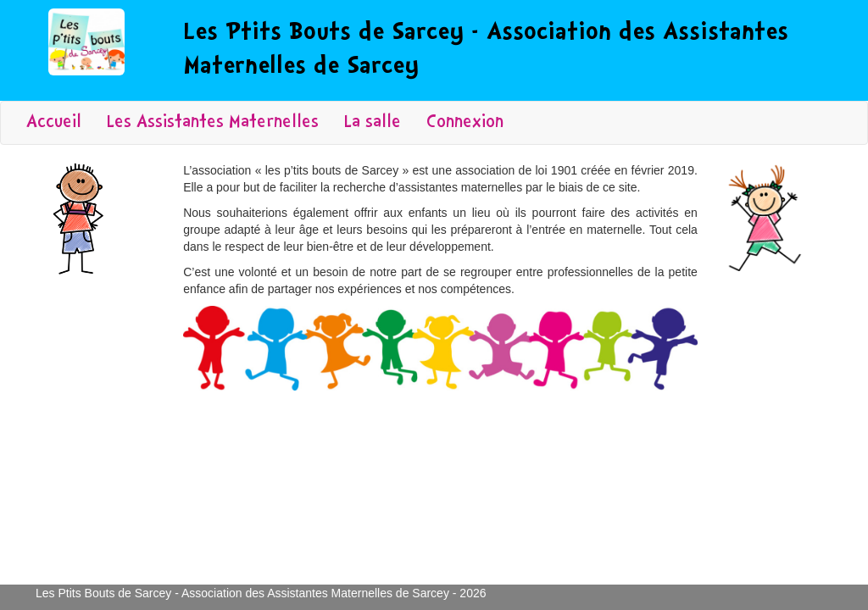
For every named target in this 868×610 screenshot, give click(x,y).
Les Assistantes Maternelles (213, 123)
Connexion (465, 123)
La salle (373, 123)
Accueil (54, 123)
